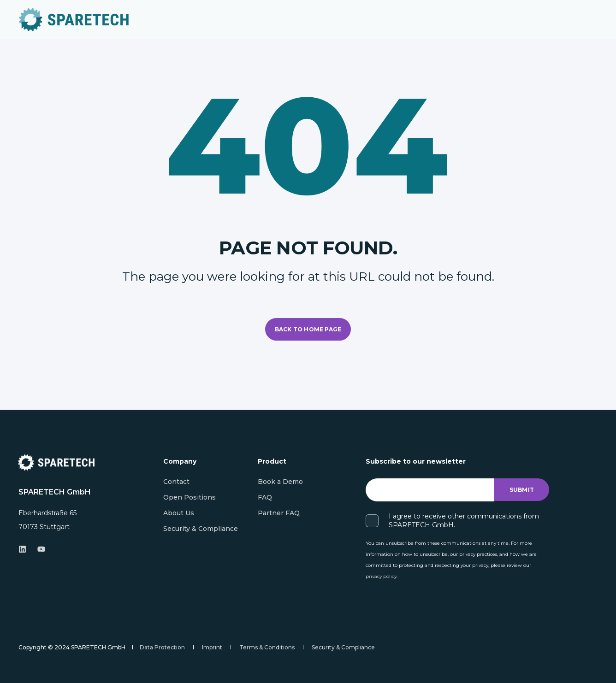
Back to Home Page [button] (308, 329)
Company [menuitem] (180, 462)
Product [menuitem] (272, 462)
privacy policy (381, 576)
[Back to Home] (74, 20)
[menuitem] (176, 482)
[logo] (56, 462)
